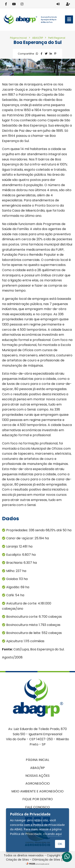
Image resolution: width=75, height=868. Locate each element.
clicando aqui (52, 834)
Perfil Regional (57, 38)
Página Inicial (18, 38)
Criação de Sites (17, 860)
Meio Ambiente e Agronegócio (37, 791)
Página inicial (37, 760)
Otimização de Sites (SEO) (51, 860)
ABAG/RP (38, 38)
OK (60, 844)
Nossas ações (37, 776)
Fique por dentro (38, 799)
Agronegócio (38, 783)
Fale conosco (37, 807)
